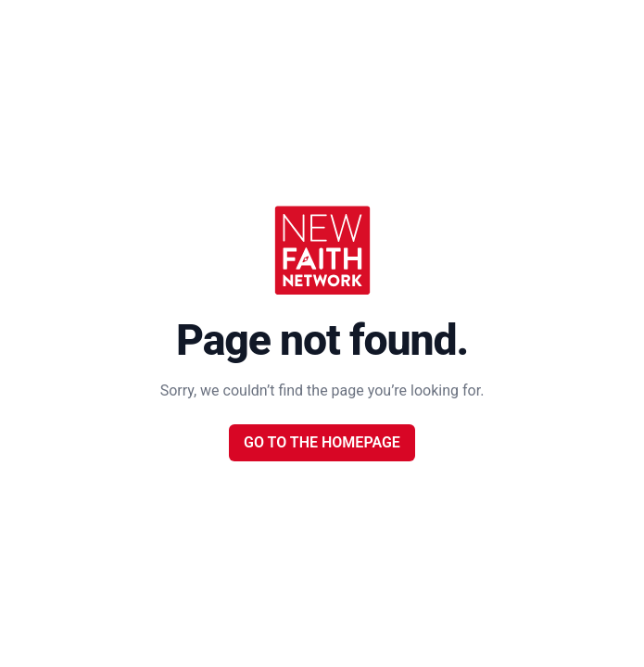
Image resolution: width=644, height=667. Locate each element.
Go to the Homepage (322, 442)
